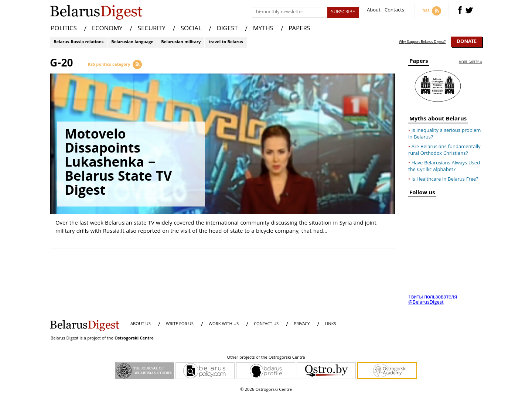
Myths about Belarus (438, 120)
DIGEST (227, 29)
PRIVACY (302, 324)
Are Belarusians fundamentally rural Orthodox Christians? (444, 150)
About (374, 11)
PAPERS (299, 29)
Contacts (394, 11)
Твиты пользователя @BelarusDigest (433, 300)
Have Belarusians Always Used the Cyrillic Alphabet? (444, 167)
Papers (419, 62)
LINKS (330, 324)
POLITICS (64, 29)
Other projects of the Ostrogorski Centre (266, 358)
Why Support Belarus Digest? (422, 42)
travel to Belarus (226, 42)
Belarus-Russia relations (79, 42)
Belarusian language (132, 42)
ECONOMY (107, 29)
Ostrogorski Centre (134, 339)
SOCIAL (191, 29)
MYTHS (263, 29)
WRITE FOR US (180, 324)
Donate (467, 42)
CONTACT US (266, 324)
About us (141, 324)
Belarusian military (181, 42)
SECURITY (152, 29)
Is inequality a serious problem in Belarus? (444, 134)
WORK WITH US (224, 324)
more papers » (470, 63)
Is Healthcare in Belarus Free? (445, 180)
